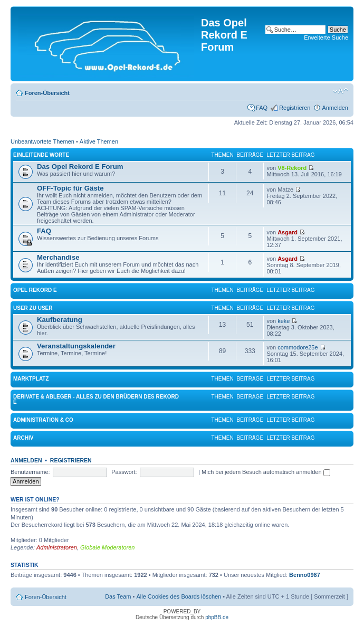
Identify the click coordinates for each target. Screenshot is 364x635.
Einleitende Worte (41, 155)
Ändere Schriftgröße (341, 91)
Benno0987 (305, 575)
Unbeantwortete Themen (42, 141)
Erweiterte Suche (326, 37)
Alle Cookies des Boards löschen (179, 596)
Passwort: (124, 472)
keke (284, 321)
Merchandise (58, 257)
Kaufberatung (60, 320)
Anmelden (335, 108)
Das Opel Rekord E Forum (80, 167)
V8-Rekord (292, 168)
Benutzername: (30, 472)
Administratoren (57, 547)
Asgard (288, 232)
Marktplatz (31, 379)
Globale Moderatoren (107, 547)
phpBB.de (217, 617)
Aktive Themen (99, 141)
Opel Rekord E (35, 290)
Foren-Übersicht (47, 93)
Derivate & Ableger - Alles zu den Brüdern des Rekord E (96, 399)
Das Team (118, 596)
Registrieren (295, 108)
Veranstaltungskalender (76, 346)
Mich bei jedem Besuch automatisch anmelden (266, 472)
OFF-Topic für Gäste (70, 188)
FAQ (262, 108)
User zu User (33, 308)
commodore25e (298, 347)
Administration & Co (43, 420)
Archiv (23, 438)
